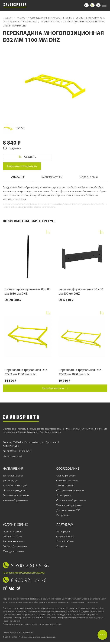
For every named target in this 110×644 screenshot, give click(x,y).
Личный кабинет (65, 543)
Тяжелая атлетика (65, 487)
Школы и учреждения (14, 492)
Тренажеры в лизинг (14, 543)
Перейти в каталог (55, 390)
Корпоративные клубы (15, 487)
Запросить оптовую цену (22, 168)
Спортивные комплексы (16, 497)
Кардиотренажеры (66, 477)
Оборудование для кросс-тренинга (51, 18)
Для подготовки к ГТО (68, 512)
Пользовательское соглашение (18, 634)
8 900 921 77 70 (29, 582)
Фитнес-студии (11, 482)
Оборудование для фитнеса (71, 492)
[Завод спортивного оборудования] (15, 5)
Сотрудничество (65, 538)
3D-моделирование (13, 553)
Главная (8, 18)
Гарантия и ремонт (13, 533)
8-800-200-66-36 (30, 567)
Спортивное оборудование (71, 502)
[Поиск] (86, 5)
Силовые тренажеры (67, 482)
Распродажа (63, 517)
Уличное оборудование (16, 502)
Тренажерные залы (13, 477)
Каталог (22, 18)
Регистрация (63, 533)
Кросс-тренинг (64, 497)
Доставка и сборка (12, 538)
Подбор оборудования (15, 548)
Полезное (62, 548)
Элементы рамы (50, 22)
